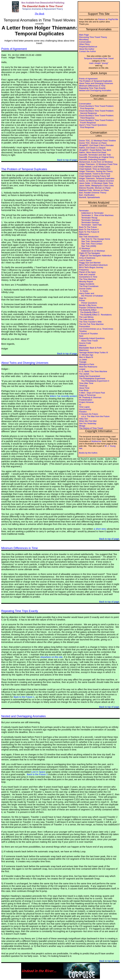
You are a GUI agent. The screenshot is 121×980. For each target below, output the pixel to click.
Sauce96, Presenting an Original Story (97, 157)
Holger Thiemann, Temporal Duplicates (97, 178)
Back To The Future (88, 227)
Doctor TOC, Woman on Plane (93, 143)
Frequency (84, 270)
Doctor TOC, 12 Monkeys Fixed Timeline (98, 141)
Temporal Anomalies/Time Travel (99, 58)
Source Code (85, 343)
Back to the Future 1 (24, 697)
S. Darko (84, 291)
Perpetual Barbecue (88, 47)
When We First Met (88, 421)
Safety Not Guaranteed (90, 376)
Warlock (83, 345)
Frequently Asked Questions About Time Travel (92, 339)
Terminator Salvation (90, 220)
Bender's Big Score (88, 305)
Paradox (83, 412)
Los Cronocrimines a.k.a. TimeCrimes (96, 329)
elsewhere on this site (51, 657)
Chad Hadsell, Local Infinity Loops (95, 167)
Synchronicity (85, 409)
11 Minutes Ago (86, 355)
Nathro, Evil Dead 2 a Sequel (92, 148)
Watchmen (84, 350)
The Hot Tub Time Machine (91, 324)
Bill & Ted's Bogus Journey (91, 267)
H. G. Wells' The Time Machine (93, 371)
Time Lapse (84, 407)
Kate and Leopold (87, 274)
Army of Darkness (87, 258)
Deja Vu (83, 298)
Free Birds (84, 390)
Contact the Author (88, 51)
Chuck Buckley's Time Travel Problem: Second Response (97, 112)
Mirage (82, 426)
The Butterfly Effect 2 (89, 312)
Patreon (102, 19)
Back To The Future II (89, 230)
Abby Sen (84, 419)
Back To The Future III (89, 232)
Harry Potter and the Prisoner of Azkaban (91, 295)
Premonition (85, 326)
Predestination (86, 400)
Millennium (84, 234)
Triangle (83, 362)
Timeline (83, 331)
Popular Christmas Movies (91, 308)
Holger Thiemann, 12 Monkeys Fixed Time (98, 164)
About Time (84, 388)
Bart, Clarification (87, 195)
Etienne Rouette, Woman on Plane (95, 188)
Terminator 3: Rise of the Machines (96, 215)
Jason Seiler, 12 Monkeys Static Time (96, 183)
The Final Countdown (89, 286)
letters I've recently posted (63, 396)
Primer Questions (88, 303)
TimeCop (83, 386)
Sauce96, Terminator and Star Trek (95, 155)
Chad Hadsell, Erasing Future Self (95, 176)
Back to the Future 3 (37, 774)
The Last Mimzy (86, 317)
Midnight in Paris (87, 364)
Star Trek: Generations (91, 241)
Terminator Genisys (89, 222)
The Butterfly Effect (88, 310)
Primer (82, 300)
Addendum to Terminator (91, 213)
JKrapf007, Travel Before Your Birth (95, 150)
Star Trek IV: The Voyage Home (95, 239)
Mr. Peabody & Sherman (90, 397)
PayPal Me (113, 19)
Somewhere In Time (88, 277)
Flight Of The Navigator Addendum (95, 256)
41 (80, 405)
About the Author (87, 49)
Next (81, 336)
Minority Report (86, 282)
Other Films (84, 44)
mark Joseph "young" (99, 63)
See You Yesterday (88, 423)
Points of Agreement (88, 79)
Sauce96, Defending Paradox (92, 159)
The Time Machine (88, 279)
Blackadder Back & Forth (90, 348)
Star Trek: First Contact (91, 244)
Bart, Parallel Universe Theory (93, 193)
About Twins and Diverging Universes (96, 83)
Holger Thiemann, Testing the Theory (96, 171)
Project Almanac (86, 402)
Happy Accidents (87, 284)
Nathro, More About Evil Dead (93, 152)
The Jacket (84, 374)
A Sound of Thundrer (89, 334)
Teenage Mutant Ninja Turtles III (94, 353)
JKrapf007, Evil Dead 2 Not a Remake (96, 145)
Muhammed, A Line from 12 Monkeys (96, 162)
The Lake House (87, 319)
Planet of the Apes (87, 272)
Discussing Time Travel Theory (93, 37)
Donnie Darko (85, 289)
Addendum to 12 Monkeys (92, 251)
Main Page (84, 35)
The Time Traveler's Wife (90, 322)
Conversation (85, 42)
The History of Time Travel (91, 428)
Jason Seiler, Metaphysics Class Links (96, 186)
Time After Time (86, 383)
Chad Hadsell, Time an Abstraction (95, 169)
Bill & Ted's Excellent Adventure (93, 265)
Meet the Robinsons (88, 367)
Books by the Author (88, 453)
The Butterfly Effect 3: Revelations (95, 315)
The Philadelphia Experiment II (94, 381)
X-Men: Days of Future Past (92, 393)
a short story (100, 529)
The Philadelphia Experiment (92, 379)
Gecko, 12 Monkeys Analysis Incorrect (96, 181)
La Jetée (83, 360)
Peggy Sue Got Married (90, 263)
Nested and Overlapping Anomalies (95, 90)
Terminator (84, 211)
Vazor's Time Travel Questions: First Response (93, 126)
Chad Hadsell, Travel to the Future (95, 174)
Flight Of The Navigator (90, 253)
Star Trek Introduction (89, 237)
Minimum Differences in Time (92, 86)
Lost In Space (85, 260)
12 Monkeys (85, 248)
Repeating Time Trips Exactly (92, 88)
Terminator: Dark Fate (90, 225)
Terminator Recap (88, 218)
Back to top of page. (67, 160)
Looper (82, 369)
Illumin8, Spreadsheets (89, 197)
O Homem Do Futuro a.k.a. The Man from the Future (94, 415)
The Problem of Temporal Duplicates (96, 81)
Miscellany (84, 39)
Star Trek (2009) (88, 246)
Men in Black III (86, 357)
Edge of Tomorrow (87, 395)
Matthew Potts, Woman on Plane (94, 190)
